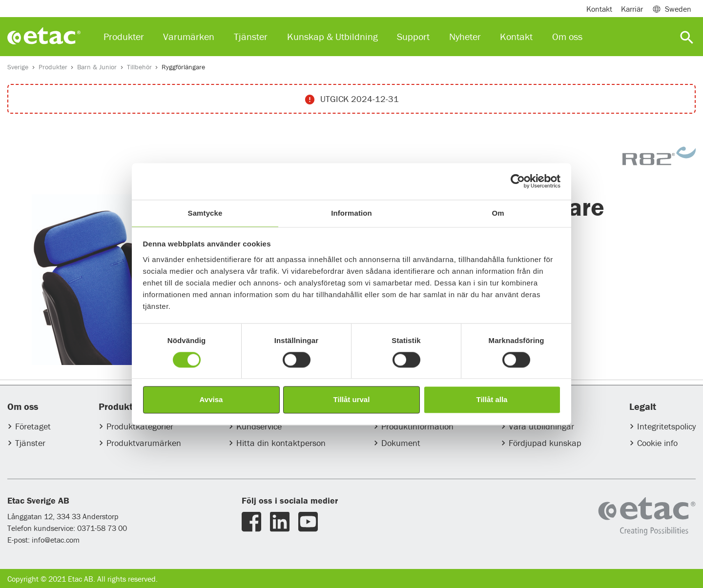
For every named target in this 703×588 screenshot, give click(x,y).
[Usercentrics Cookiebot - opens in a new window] (518, 181)
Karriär (632, 9)
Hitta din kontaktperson (281, 443)
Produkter (53, 67)
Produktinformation (417, 426)
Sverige (18, 67)
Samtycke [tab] (205, 213)
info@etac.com (56, 540)
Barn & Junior (97, 67)
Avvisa (211, 400)
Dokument (401, 443)
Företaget (33, 426)
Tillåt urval (352, 400)
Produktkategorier (140, 426)
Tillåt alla (492, 400)
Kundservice (259, 426)
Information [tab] (351, 213)
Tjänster (30, 443)
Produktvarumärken (144, 443)
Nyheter (465, 36)
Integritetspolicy (666, 426)
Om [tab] (498, 213)
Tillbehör (139, 67)
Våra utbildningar (541, 426)
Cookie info (657, 443)
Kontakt (599, 9)
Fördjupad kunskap (545, 443)
